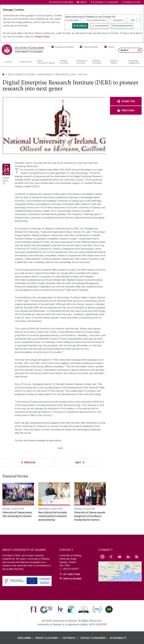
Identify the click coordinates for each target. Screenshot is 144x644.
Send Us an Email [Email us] (72, 579)
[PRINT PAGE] (126, 110)
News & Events (45, 74)
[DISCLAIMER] (26, 638)
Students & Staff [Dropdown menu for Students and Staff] (132, 2)
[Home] (3, 74)
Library (83, 2)
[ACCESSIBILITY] (118, 638)
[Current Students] (89, 47)
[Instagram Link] (102, 557)
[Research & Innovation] (82, 62)
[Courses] (10, 62)
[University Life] (26, 62)
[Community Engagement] (134, 62)
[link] (33, 609)
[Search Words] (130, 50)
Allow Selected (123, 26)
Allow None (101, 26)
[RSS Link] (137, 557)
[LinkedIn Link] (128, 557)
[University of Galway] (23, 50)
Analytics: (118, 20)
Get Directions (72, 574)
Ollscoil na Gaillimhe (62, 2)
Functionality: (72, 20)
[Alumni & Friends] (117, 62)
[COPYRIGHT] (71, 638)
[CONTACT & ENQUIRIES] (94, 638)
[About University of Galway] (46, 62)
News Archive (62, 74)
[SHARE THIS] (126, 101)
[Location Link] (120, 580)
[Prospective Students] (62, 47)
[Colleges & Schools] (66, 62)
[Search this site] (139, 51)
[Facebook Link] (111, 557)
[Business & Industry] (99, 62)
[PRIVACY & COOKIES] (48, 638)
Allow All (82, 26)
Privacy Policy (42, 36)
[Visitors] (109, 47)
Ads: (133, 20)
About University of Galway (22, 74)
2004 (73, 74)
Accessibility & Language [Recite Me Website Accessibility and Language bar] (104, 2)
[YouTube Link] (120, 557)
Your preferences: (96, 20)
